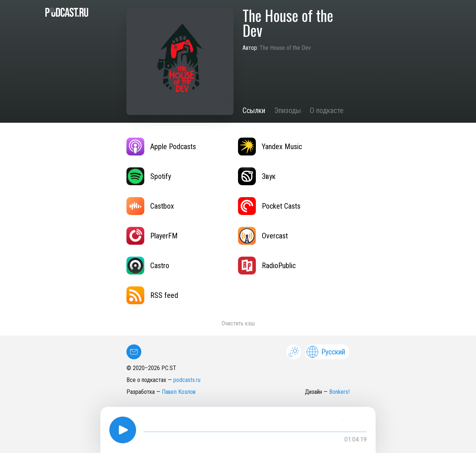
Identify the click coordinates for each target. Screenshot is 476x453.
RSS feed (152, 295)
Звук (257, 176)
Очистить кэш (238, 323)
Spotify (149, 176)
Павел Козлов (179, 392)
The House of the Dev (285, 48)
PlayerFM (152, 236)
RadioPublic (267, 266)
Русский (326, 352)
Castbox (150, 206)
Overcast (263, 236)
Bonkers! (339, 392)
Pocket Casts (269, 206)
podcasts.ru (187, 380)
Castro (148, 266)
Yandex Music (270, 147)
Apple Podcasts (161, 147)
